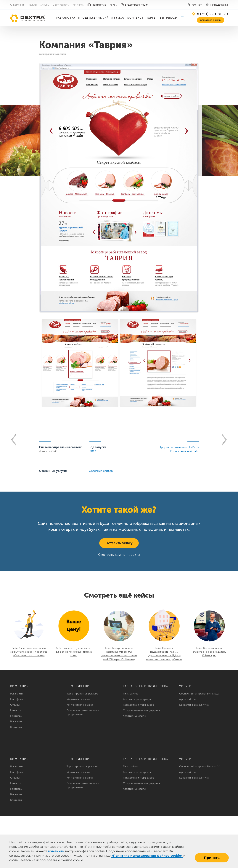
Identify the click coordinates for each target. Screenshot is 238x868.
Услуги (33, 5)
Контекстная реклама (80, 705)
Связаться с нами (211, 20)
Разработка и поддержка (145, 686)
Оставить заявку (119, 543)
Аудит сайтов (187, 699)
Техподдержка (219, 5)
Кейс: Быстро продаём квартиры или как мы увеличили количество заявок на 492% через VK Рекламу (119, 654)
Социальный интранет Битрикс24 (200, 694)
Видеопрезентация (137, 5)
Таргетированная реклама (82, 694)
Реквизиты (17, 694)
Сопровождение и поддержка (141, 710)
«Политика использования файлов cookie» (147, 856)
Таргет (152, 18)
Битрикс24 (169, 18)
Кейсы (113, 5)
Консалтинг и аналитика (194, 705)
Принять (212, 858)
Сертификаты (61, 5)
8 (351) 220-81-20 (212, 14)
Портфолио (99, 5)
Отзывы (45, 5)
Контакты (78, 5)
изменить (56, 851)
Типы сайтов (131, 694)
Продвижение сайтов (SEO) (101, 18)
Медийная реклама (78, 699)
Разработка (66, 18)
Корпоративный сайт (184, 451)
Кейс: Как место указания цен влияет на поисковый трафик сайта (74, 652)
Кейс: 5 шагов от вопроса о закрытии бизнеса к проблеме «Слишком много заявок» (29, 652)
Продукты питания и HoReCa (179, 447)
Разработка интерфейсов (138, 705)
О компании (18, 5)
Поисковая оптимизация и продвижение (83, 712)
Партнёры (16, 716)
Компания (20, 686)
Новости (16, 710)
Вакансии (16, 722)
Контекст (135, 18)
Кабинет (197, 5)
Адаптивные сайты (134, 716)
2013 (93, 451)
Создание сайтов (101, 471)
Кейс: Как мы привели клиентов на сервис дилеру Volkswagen (209, 652)
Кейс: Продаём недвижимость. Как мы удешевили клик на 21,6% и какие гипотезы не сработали (164, 654)
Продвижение (79, 686)
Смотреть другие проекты (119, 555)
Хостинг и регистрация (137, 699)
